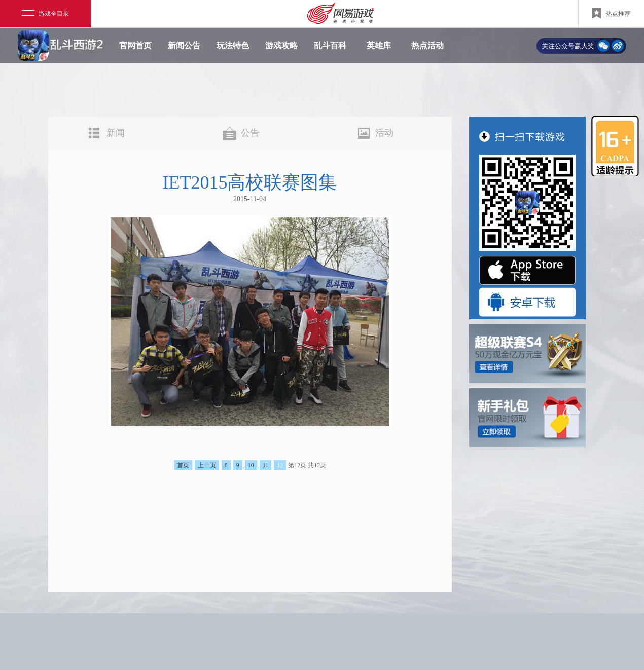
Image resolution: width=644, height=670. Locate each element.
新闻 (116, 133)
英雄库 (379, 45)
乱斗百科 (330, 45)
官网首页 (135, 45)
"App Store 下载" (527, 270)
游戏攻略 (281, 45)
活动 (384, 133)
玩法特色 (233, 45)
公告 (250, 133)
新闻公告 (184, 45)
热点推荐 (611, 13)
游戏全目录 (45, 14)
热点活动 (427, 45)
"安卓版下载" (527, 302)
